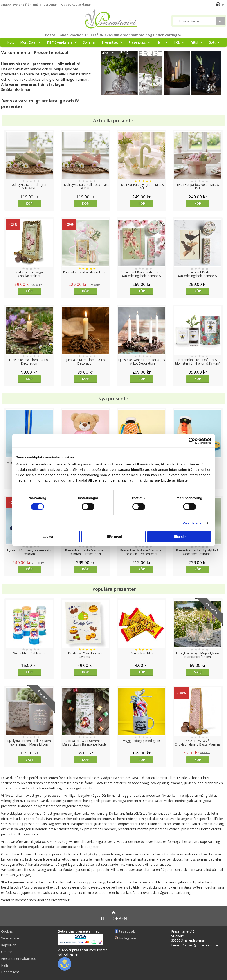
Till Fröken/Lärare (63, 42)
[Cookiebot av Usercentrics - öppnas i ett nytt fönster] (192, 441)
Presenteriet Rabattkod (19, 959)
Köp (29, 203)
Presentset (113, 42)
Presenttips (141, 42)
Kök (180, 42)
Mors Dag (32, 42)
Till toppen (113, 916)
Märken (108, 52)
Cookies (7, 931)
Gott (216, 42)
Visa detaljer (193, 523)
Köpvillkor (8, 945)
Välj (198, 672)
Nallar (5, 965)
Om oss (7, 952)
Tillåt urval (113, 537)
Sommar (89, 42)
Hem (163, 42)
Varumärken (10, 938)
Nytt (11, 42)
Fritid (198, 42)
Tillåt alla (179, 537)
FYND (124, 52)
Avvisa (48, 537)
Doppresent (10, 972)
